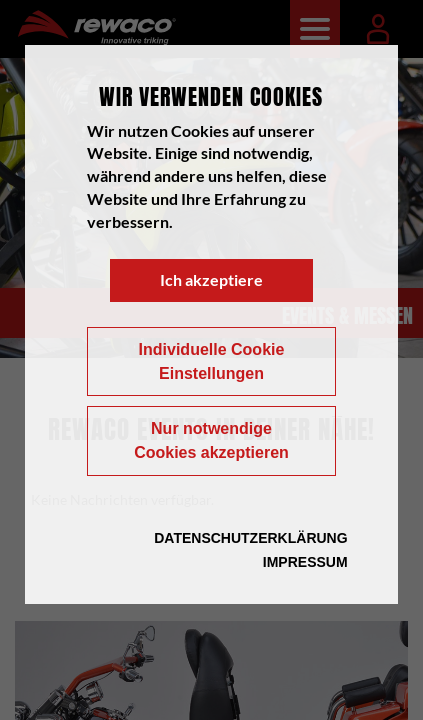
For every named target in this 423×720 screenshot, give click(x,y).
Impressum (305, 562)
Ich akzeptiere (211, 279)
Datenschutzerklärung (250, 538)
